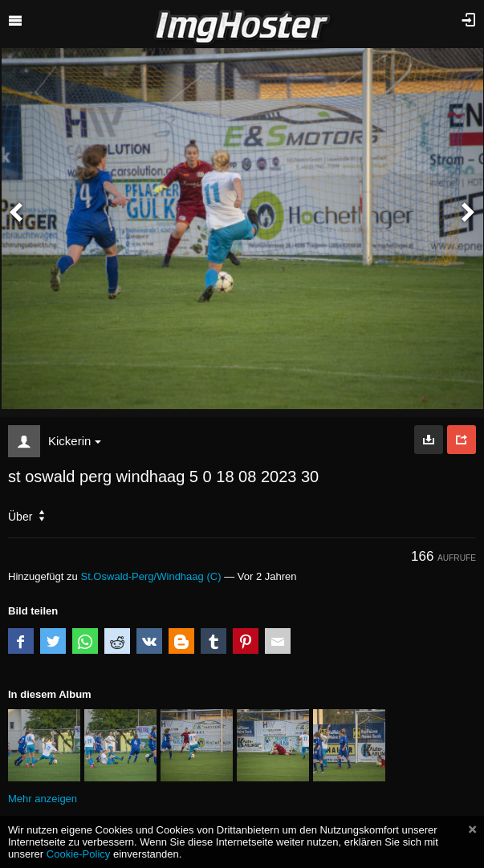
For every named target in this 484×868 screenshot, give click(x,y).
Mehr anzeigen (43, 799)
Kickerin (75, 441)
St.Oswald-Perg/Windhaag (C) (150, 576)
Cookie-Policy (79, 854)
